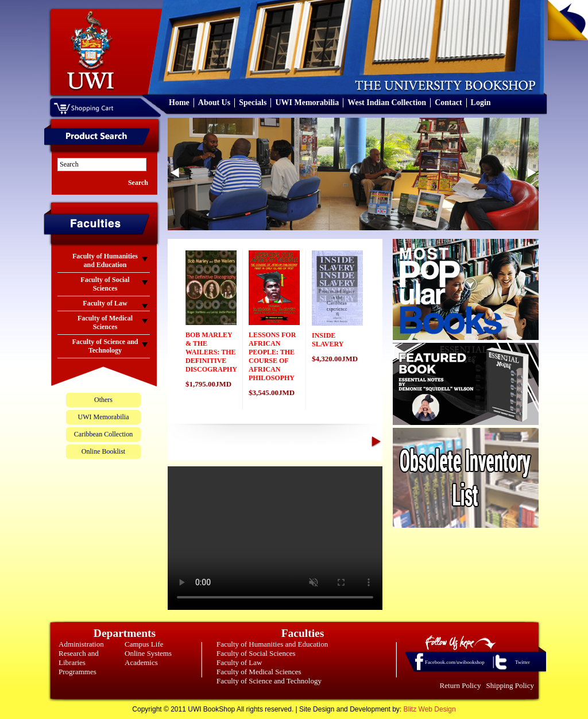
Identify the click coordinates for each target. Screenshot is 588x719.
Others (103, 400)
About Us (214, 103)
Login (481, 103)
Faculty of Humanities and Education (272, 644)
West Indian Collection (387, 103)
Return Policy (461, 685)
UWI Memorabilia (307, 103)
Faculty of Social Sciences (256, 653)
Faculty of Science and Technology (269, 681)
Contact (448, 103)
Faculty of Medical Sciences (259, 672)
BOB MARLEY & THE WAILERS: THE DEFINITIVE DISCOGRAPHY (211, 352)
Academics (141, 662)
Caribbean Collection (103, 434)
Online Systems (148, 653)
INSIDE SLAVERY (328, 340)
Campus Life (144, 644)
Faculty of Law (239, 662)
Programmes (78, 672)
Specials (253, 103)
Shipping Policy (510, 685)
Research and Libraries (79, 658)
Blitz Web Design (430, 709)
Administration (81, 644)
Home (179, 103)
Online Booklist (103, 451)
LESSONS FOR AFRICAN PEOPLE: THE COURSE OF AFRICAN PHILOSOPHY (272, 356)
